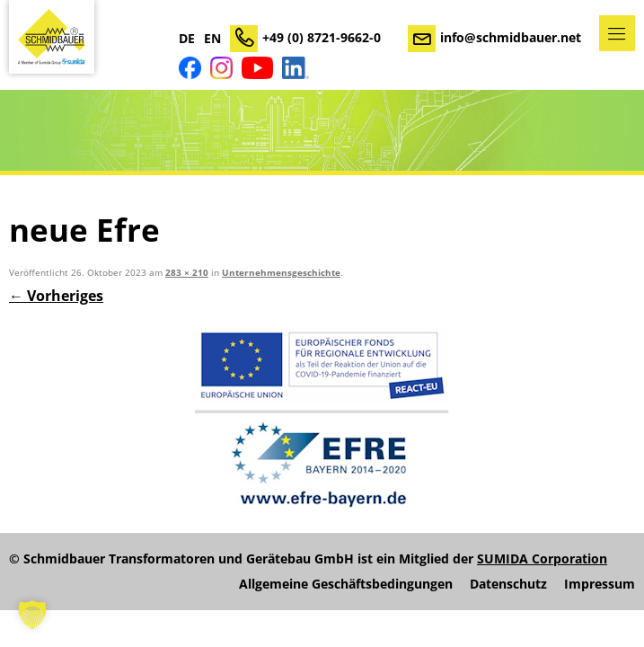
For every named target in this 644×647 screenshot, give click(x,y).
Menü (617, 33)
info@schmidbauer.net (511, 37)
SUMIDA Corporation (542, 558)
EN (212, 39)
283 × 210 (187, 273)
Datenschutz (508, 584)
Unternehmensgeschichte (281, 273)
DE (187, 39)
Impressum (600, 584)
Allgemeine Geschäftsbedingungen (346, 584)
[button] (32, 615)
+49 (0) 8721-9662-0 (322, 37)
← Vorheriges (56, 296)
